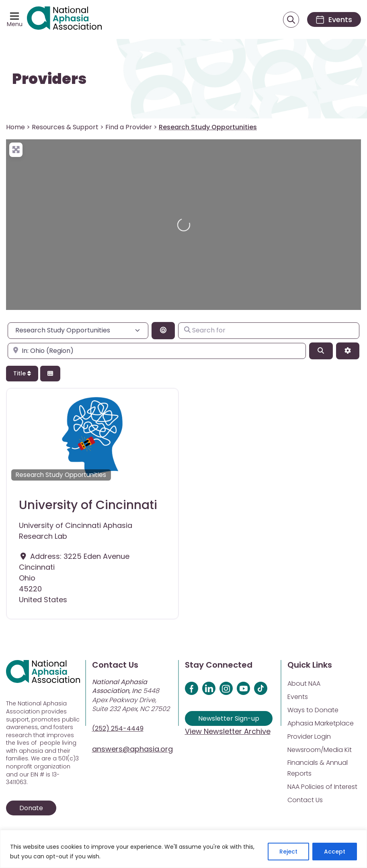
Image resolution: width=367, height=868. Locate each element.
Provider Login (309, 737)
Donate (31, 808)
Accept (335, 852)
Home (15, 127)
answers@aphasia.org (132, 749)
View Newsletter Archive (228, 731)
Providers (49, 79)
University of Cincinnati (88, 505)
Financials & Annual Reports (318, 768)
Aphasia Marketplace (321, 723)
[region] (183, 849)
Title (22, 373)
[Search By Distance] (163, 330)
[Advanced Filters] (348, 351)
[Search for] (269, 330)
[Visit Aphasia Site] (64, 19)
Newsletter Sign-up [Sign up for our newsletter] (229, 718)
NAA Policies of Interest (322, 787)
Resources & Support (65, 127)
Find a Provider (129, 127)
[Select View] (50, 374)
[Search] (321, 351)
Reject (288, 852)
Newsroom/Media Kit (320, 750)
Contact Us (305, 800)
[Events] (334, 19)
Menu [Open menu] (15, 24)
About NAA (304, 684)
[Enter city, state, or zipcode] (157, 351)
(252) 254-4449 (118, 728)
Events (298, 697)
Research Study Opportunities (61, 475)
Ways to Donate (313, 710)
